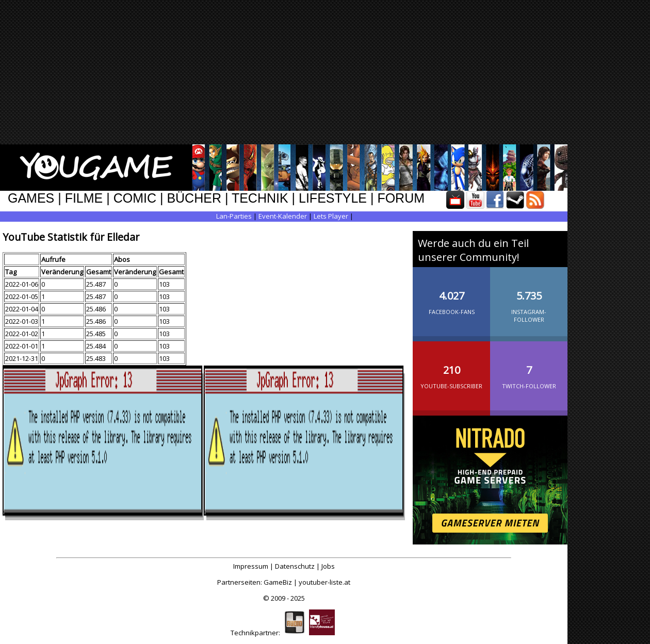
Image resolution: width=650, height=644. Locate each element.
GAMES (31, 198)
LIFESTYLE (333, 198)
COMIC (135, 198)
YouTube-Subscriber (451, 369)
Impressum (251, 566)
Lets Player (331, 216)
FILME (84, 198)
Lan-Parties (234, 216)
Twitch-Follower (529, 369)
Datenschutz (295, 566)
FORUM (401, 198)
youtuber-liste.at (324, 582)
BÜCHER (194, 198)
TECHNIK (260, 198)
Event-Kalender (283, 216)
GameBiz (278, 582)
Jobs (328, 566)
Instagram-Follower (529, 298)
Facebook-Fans (451, 294)
